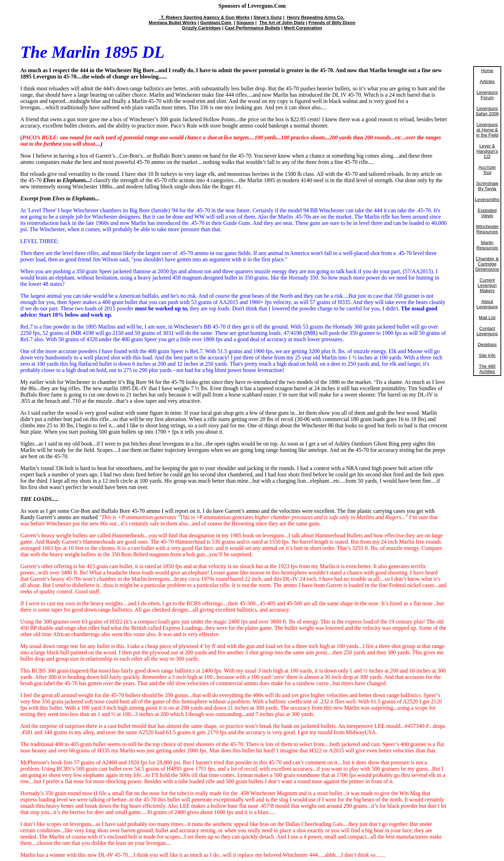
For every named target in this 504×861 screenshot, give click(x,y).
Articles (487, 81)
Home (487, 71)
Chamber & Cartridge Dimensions (487, 264)
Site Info (487, 355)
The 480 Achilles (487, 369)
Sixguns (245, 23)
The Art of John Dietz (282, 23)
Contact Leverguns (487, 331)
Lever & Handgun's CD (487, 151)
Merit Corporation (303, 28)
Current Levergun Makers (487, 285)
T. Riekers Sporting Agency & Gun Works (204, 17)
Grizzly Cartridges (201, 28)
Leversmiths (487, 199)
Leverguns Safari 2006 (487, 111)
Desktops (487, 345)
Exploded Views (487, 213)
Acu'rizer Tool (487, 170)
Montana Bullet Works (173, 23)
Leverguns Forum (487, 95)
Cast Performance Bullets (252, 28)
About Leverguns (487, 304)
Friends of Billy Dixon (332, 23)
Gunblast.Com (216, 23)
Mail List (487, 318)
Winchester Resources (487, 229)
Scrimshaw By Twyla (487, 186)
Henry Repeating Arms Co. (316, 17)
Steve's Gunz (268, 17)
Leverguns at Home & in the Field (487, 130)
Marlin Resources (487, 245)
